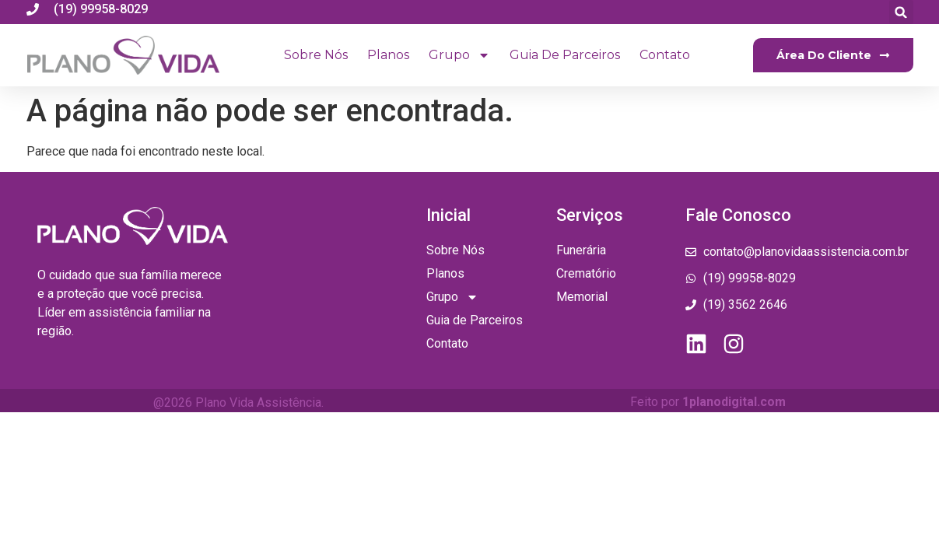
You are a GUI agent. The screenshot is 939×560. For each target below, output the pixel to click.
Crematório (586, 273)
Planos (388, 55)
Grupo (459, 55)
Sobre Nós (316, 55)
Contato (665, 55)
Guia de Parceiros (565, 55)
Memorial (582, 297)
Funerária (581, 250)
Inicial (448, 215)
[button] (901, 12)
